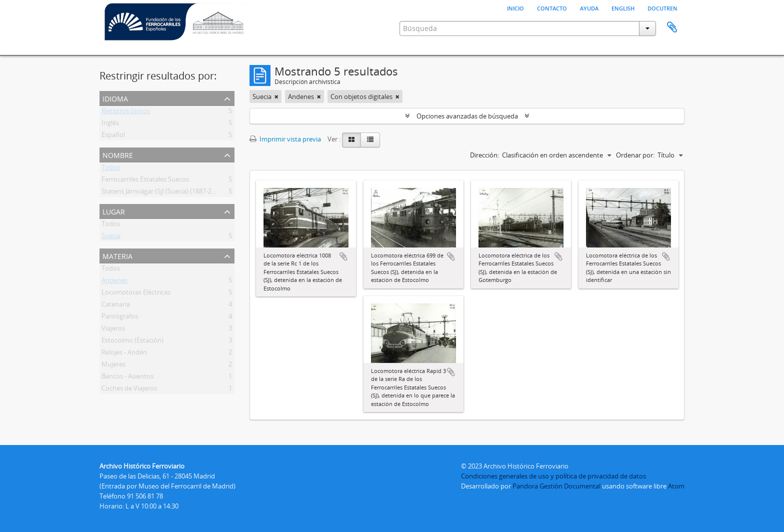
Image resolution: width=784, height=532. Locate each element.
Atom (676, 486)
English (623, 7)
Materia (117, 255)
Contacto (552, 7)
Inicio (515, 7)
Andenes (114, 282)
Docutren (662, 7)
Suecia (111, 237)
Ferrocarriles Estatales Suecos (145, 181)
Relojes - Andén (124, 354)
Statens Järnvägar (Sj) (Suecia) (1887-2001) (163, 193)
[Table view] (370, 140)
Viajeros (113, 330)
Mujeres (113, 366)
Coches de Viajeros (129, 390)
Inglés (110, 124)
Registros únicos (126, 112)
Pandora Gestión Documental (556, 486)
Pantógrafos (120, 318)
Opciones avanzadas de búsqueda (467, 116)
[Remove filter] (276, 96)
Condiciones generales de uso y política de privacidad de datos (553, 476)
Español (113, 136)
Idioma (115, 98)
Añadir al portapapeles (343, 256)
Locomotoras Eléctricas (136, 294)
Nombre (118, 154)
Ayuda (589, 7)
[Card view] (351, 140)
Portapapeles (672, 27)
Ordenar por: (635, 155)
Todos (111, 169)
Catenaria (116, 306)
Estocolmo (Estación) (132, 342)
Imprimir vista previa (285, 139)
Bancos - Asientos (127, 378)
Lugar (114, 211)
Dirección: (484, 155)
